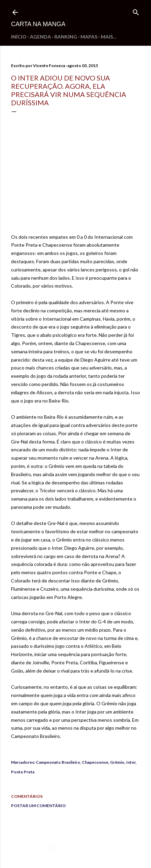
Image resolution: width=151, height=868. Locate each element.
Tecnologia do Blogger (75, 847)
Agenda (40, 37)
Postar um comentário (38, 806)
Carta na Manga (38, 24)
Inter (131, 762)
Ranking (66, 37)
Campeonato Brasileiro (58, 762)
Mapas (89, 37)
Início (19, 37)
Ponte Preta (23, 772)
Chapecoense (95, 762)
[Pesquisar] (136, 11)
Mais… (109, 37)
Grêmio (117, 762)
